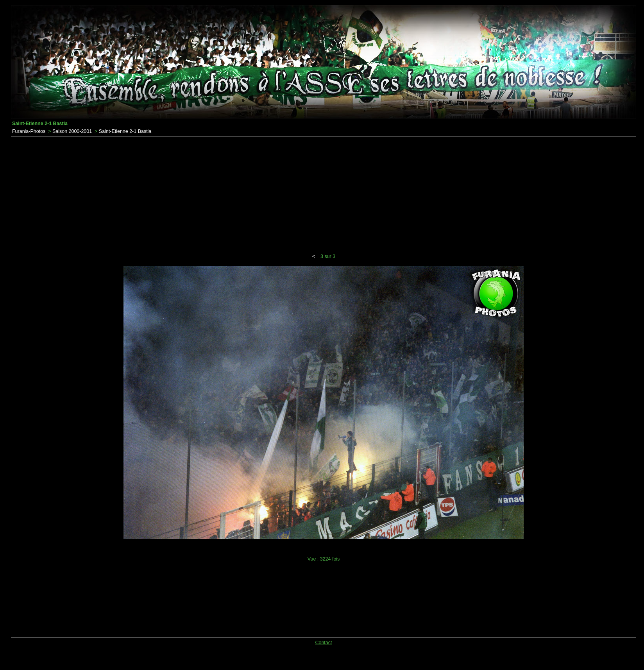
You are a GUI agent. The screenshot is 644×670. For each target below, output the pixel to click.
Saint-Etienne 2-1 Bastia (125, 131)
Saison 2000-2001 (72, 131)
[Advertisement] (324, 195)
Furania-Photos (29, 131)
